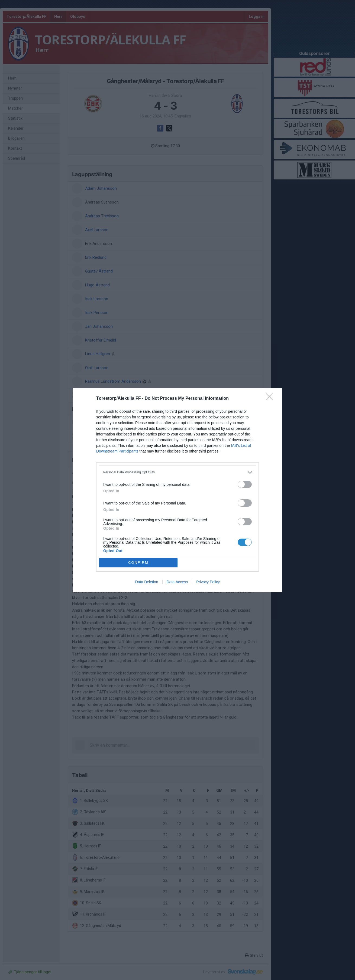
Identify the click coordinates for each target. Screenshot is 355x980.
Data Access (177, 582)
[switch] (245, 484)
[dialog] (177, 490)
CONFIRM (138, 563)
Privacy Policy (208, 582)
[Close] (271, 399)
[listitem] (177, 472)
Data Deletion (147, 582)
